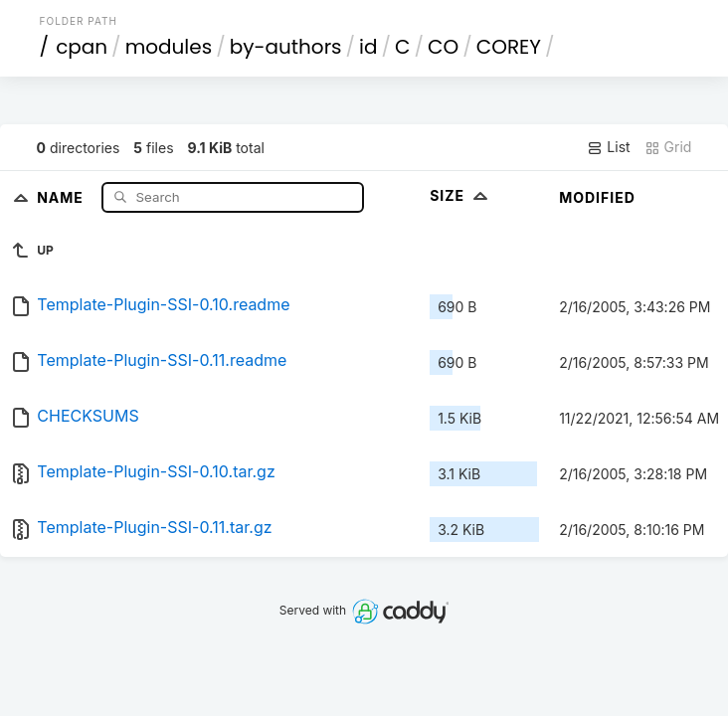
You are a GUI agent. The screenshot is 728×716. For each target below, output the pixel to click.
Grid (668, 147)
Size (461, 195)
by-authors (286, 47)
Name (62, 196)
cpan (82, 47)
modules (169, 47)
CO (443, 47)
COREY (509, 47)
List (608, 147)
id (368, 47)
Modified (597, 197)
